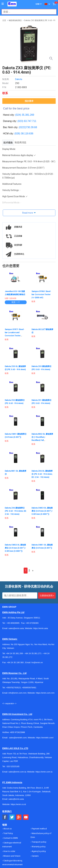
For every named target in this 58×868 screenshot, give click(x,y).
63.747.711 (30, 121)
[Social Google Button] (19, 817)
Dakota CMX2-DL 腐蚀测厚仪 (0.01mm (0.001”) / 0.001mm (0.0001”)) (15, 548)
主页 (4, 20)
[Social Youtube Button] (26, 817)
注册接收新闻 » (47, 596)
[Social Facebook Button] (5, 817)
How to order (9, 851)
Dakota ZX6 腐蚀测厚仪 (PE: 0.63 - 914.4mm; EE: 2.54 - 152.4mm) (16, 511)
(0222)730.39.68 (28, 127)
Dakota (19, 79)
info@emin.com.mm (17, 693)
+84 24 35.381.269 (14, 653)
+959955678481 (29, 688)
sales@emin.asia (16, 799)
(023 (20, 121)
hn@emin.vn (37, 662)
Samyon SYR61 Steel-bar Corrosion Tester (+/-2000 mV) (41, 294)
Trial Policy (8, 833)
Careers (35, 856)
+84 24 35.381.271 (33, 653)
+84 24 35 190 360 (15, 662)
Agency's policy (39, 851)
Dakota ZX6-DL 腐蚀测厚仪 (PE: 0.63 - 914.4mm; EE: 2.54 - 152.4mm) (42, 474)
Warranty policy (38, 847)
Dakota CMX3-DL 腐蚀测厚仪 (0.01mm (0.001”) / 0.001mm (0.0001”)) (42, 511)
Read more (28, 213)
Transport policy (39, 842)
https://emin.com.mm (45, 693)
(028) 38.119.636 (24, 134)
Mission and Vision (12, 856)
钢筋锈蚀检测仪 (15, 20)
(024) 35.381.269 (25, 115)
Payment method (39, 829)
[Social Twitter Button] (12, 817)
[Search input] (27, 12)
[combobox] (27, 12)
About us (7, 829)
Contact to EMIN (10, 838)
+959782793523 (13, 688)
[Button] (3, 4)
